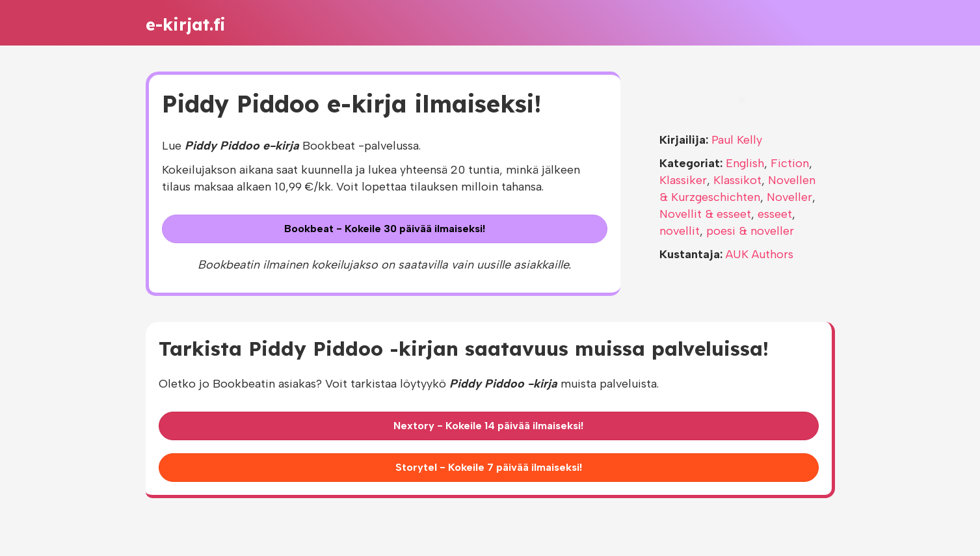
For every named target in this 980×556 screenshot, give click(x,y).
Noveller (789, 197)
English (745, 163)
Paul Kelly (737, 140)
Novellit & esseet (705, 214)
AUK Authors (760, 254)
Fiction (790, 163)
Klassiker (683, 180)
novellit (680, 231)
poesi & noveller (750, 231)
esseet (775, 214)
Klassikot (737, 180)
